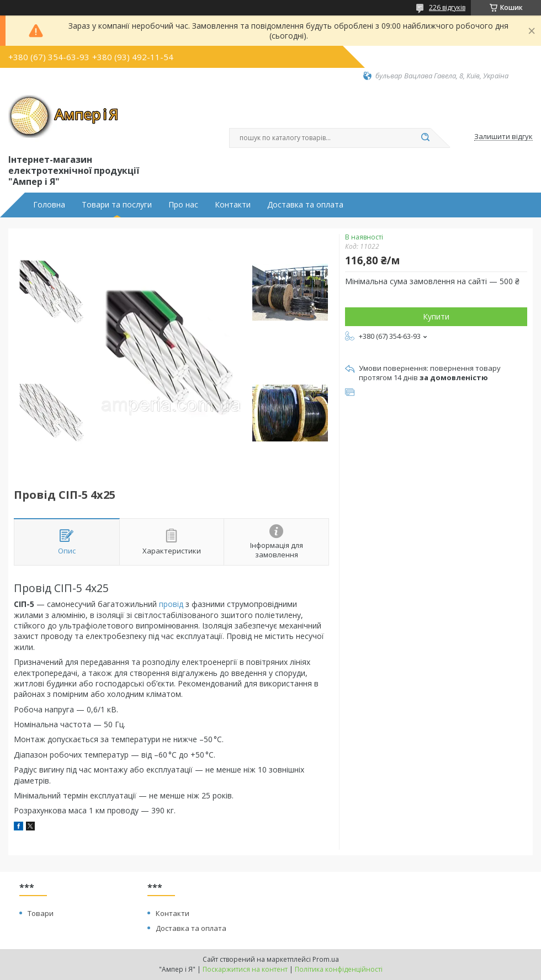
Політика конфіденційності (339, 969)
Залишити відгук (503, 137)
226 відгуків (447, 7)
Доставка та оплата (305, 205)
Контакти (233, 205)
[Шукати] (425, 138)
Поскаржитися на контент (245, 969)
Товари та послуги (117, 205)
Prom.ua (326, 959)
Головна (49, 205)
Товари (41, 913)
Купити (436, 316)
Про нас (183, 205)
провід (171, 604)
